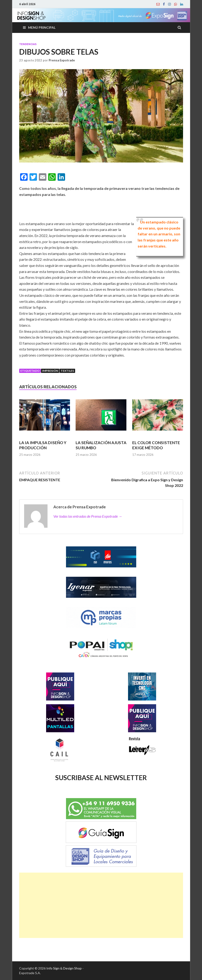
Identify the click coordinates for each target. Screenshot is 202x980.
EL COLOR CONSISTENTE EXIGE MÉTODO (156, 445)
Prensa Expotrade (62, 60)
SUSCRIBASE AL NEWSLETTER (101, 778)
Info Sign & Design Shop (64, 968)
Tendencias (28, 44)
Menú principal (42, 27)
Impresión (50, 371)
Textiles (67, 371)
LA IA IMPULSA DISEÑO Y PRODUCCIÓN (43, 445)
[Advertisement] (101, 905)
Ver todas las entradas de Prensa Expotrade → (88, 516)
